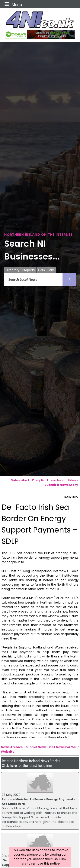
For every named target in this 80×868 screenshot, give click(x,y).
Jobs (51, 270)
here (13, 766)
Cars (41, 270)
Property (29, 270)
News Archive (12, 747)
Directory (13, 270)
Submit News (36, 747)
